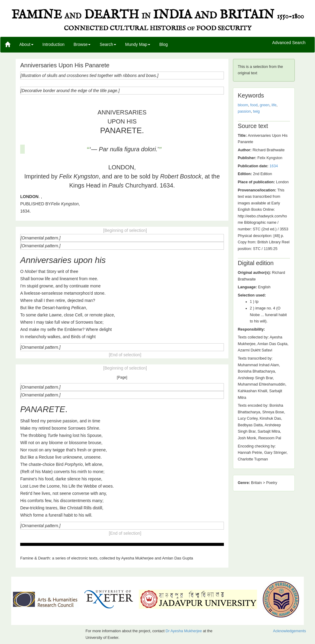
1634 (274, 166)
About (26, 44)
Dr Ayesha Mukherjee (184, 631)
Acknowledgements (290, 631)
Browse (82, 44)
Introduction (54, 44)
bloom (243, 105)
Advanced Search (289, 43)
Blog (164, 44)
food (254, 105)
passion (244, 111)
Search (108, 44)
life (274, 105)
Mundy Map (138, 44)
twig (256, 111)
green (265, 105)
